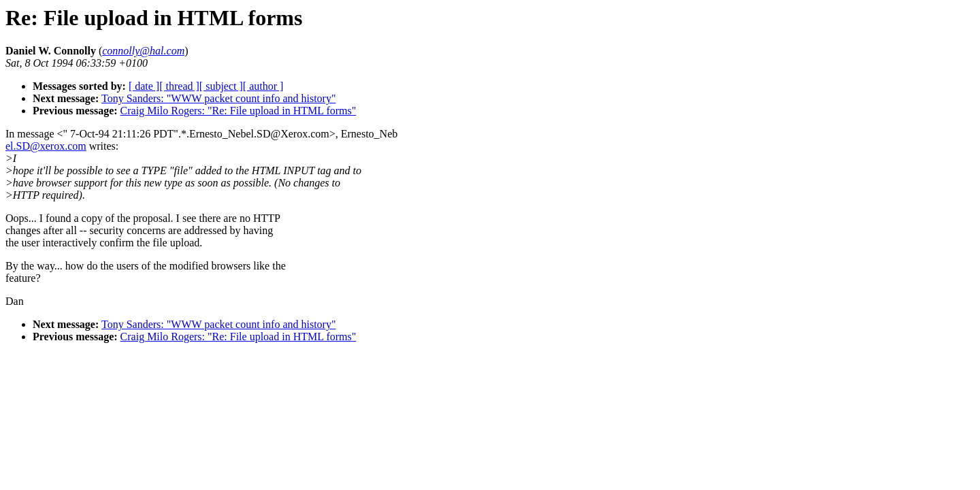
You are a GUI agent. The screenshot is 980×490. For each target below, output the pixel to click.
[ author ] (263, 86)
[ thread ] (179, 86)
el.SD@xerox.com (46, 146)
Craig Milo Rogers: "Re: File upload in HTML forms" (239, 111)
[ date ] (144, 86)
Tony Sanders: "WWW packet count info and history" (218, 98)
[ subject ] (221, 86)
